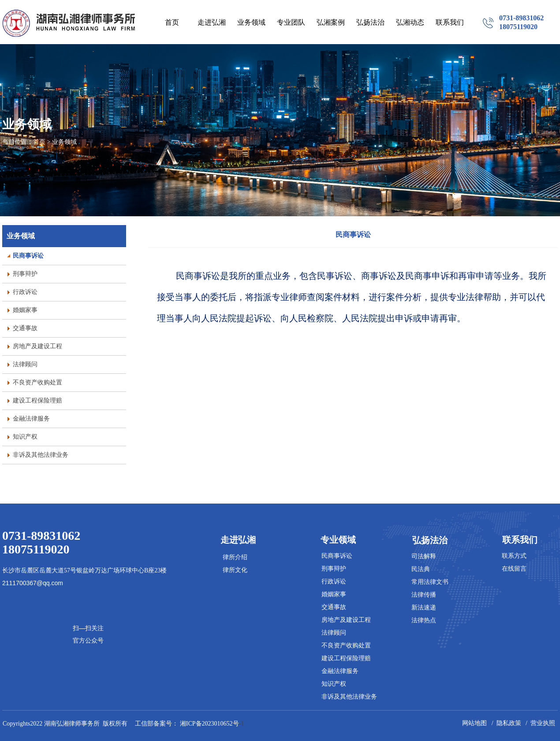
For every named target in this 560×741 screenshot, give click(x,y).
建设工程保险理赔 (346, 658)
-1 (213, 724)
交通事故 (334, 607)
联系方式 (514, 556)
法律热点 (424, 620)
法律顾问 (334, 633)
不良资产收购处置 (346, 645)
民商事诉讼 (353, 235)
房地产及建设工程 (346, 620)
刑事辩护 (334, 569)
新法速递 (424, 607)
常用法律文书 (430, 582)
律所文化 (235, 570)
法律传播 (424, 595)
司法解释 (424, 556)
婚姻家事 (334, 594)
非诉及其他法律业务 (349, 697)
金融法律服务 (340, 671)
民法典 (421, 569)
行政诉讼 (334, 581)
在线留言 (514, 569)
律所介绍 (235, 557)
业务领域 (21, 236)
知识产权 (334, 684)
